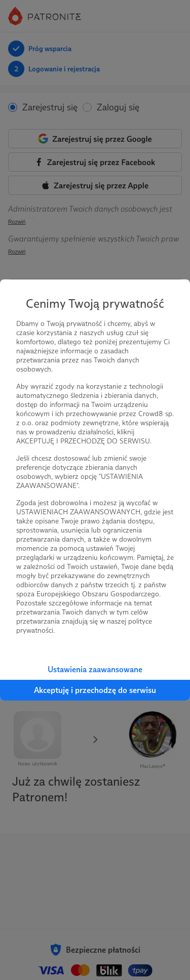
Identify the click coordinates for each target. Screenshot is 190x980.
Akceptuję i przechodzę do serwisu (95, 690)
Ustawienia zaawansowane (95, 669)
